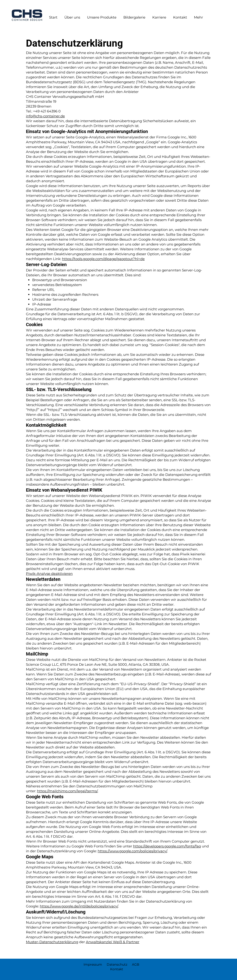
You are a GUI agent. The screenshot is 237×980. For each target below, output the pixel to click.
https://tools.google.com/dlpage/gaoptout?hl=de (103, 259)
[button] (102, 17)
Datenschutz (117, 964)
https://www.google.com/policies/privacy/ (132, 851)
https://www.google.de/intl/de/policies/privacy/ (79, 906)
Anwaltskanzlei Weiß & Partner (113, 942)
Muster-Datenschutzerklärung (52, 942)
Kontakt (112, 969)
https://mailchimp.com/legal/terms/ (67, 791)
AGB (136, 964)
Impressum (93, 964)
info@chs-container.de (45, 116)
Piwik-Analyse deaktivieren (49, 574)
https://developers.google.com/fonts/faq (167, 846)
